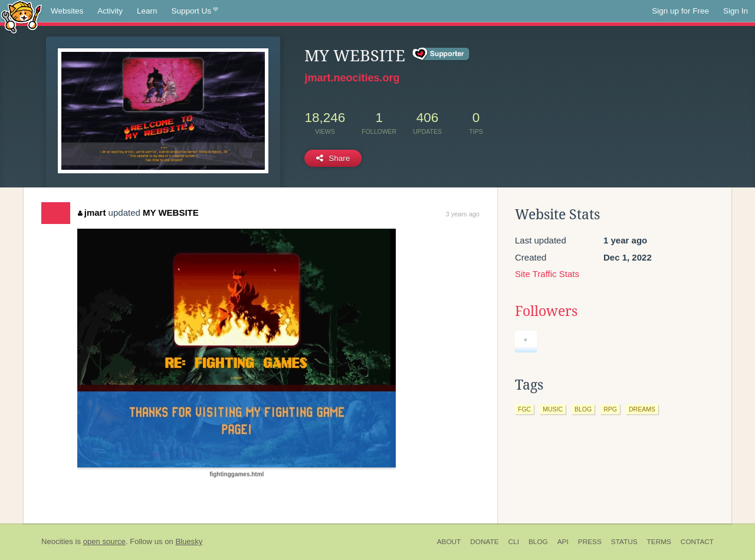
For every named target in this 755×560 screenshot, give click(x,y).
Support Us (195, 11)
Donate (484, 542)
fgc (524, 409)
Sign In (736, 11)
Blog (538, 542)
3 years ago (463, 214)
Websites (67, 11)
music (553, 409)
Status (624, 542)
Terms (659, 542)
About (449, 542)
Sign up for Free (680, 11)
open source (104, 541)
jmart (92, 213)
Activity (110, 11)
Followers (546, 311)
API (563, 542)
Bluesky (189, 541)
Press (590, 542)
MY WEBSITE (171, 213)
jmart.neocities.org (352, 78)
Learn (147, 11)
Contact (697, 542)
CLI (514, 542)
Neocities (57, 541)
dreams (642, 409)
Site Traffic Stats (547, 274)
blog (583, 409)
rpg (610, 409)
